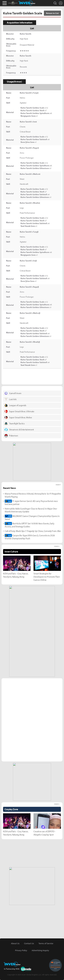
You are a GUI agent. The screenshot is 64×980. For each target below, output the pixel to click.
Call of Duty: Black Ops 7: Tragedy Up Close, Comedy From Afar (33, 531)
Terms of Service (46, 943)
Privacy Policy (21, 950)
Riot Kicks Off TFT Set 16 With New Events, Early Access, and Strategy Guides (29, 525)
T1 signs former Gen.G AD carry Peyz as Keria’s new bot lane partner (31, 503)
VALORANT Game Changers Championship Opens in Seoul (32, 518)
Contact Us (29, 943)
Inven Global (27, 3)
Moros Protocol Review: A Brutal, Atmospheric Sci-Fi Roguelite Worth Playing (33, 495)
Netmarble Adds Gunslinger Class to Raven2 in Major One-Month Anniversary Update (31, 510)
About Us (15, 943)
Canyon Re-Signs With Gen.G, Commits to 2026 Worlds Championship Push (30, 537)
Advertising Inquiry (40, 950)
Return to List (52, 13)
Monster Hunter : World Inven (18, 3)
